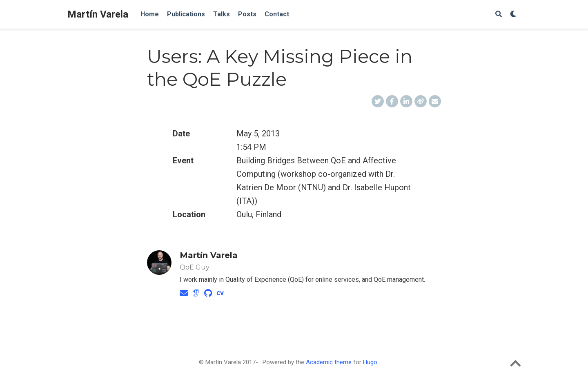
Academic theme (329, 362)
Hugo (370, 362)
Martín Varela (98, 14)
